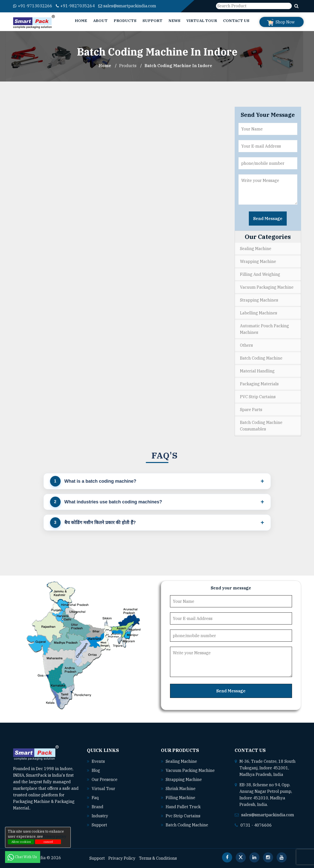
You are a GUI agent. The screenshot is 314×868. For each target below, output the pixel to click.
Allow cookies (21, 842)
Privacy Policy (122, 858)
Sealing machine (181, 761)
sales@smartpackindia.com (127, 6)
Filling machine (180, 798)
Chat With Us (23, 857)
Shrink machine (181, 789)
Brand (98, 807)
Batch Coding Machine (261, 358)
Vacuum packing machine (190, 770)
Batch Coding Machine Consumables (261, 426)
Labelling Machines (259, 313)
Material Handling (257, 371)
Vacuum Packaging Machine (267, 287)
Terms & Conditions (158, 858)
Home (81, 21)
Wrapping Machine (258, 261)
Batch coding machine (187, 825)
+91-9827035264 (75, 6)
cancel (48, 842)
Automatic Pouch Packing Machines (264, 329)
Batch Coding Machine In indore (178, 66)
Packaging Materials (259, 384)
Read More (43, 808)
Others (246, 345)
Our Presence (105, 779)
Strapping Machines (259, 300)
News (174, 21)
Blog (96, 770)
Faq (95, 798)
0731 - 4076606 (256, 825)
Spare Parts (251, 410)
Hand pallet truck (183, 807)
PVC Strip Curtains (258, 397)
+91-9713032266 (33, 6)
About (100, 21)
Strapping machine (184, 779)
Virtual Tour (202, 21)
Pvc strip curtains (183, 816)
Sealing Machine (256, 249)
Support (152, 21)
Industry (100, 816)
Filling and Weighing (260, 274)
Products (125, 21)
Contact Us (236, 21)
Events (98, 761)
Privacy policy (55, 836)
